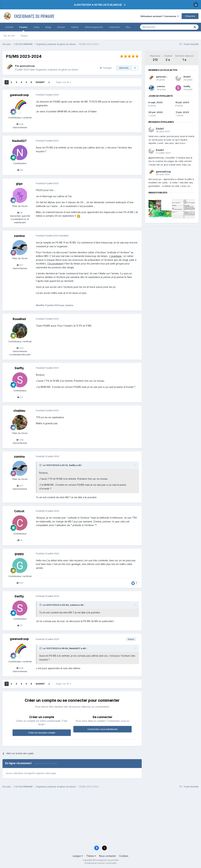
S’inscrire (190, 16)
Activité (9, 27)
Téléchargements (94, 27)
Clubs (36, 27)
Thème (91, 856)
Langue (78, 856)
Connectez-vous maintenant (103, 729)
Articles (61, 27)
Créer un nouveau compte (42, 733)
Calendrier (114, 27)
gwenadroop (163, 77)
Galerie (75, 27)
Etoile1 (187, 77)
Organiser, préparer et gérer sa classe (57, 70)
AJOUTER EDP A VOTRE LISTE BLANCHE (98, 5)
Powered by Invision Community (101, 863)
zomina (161, 86)
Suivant (40, 82)
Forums (23, 29)
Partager (106, 68)
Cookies (124, 856)
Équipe (24, 36)
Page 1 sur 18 (63, 82)
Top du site (9, 36)
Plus (128, 27)
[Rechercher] (158, 27)
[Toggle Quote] (41, 465)
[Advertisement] (100, 818)
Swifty (187, 86)
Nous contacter (108, 856)
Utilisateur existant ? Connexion (159, 16)
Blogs (48, 27)
